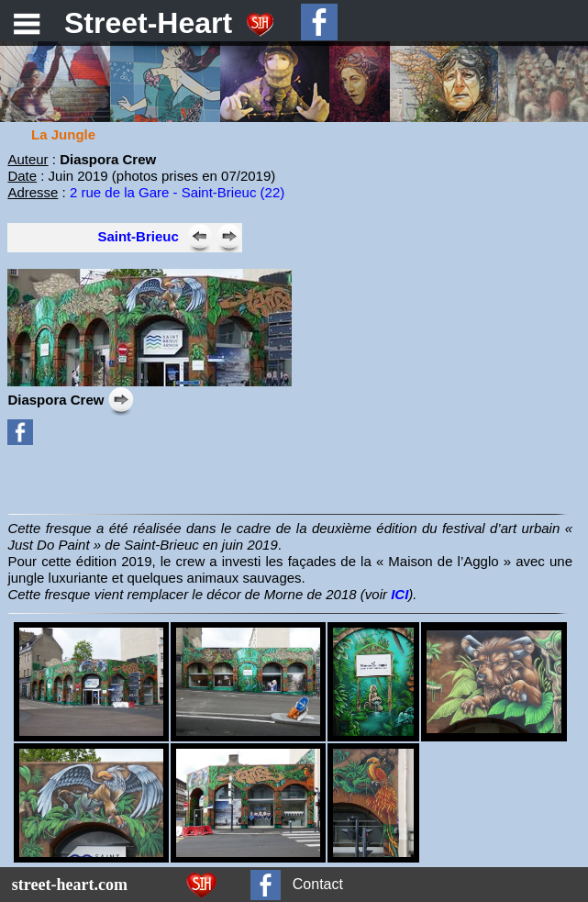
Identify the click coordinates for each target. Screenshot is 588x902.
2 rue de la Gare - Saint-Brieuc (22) (177, 192)
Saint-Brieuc (138, 236)
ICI (399, 594)
